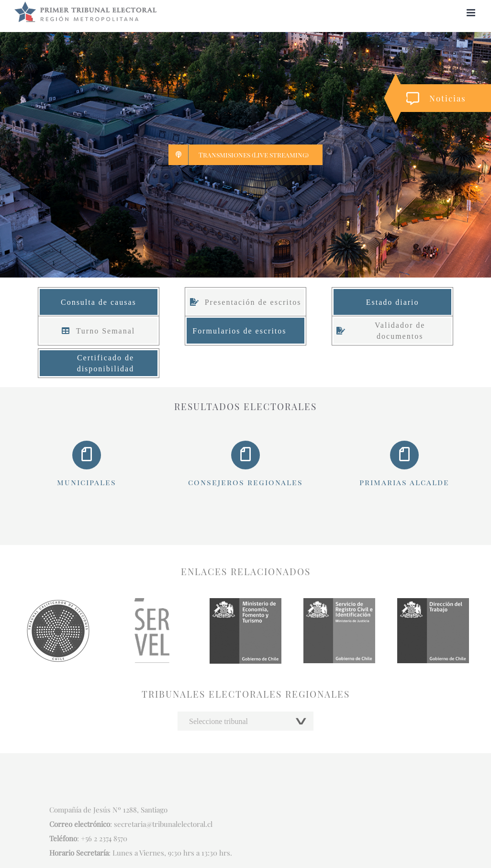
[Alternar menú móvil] (472, 13)
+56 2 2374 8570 (104, 838)
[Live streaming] (245, 155)
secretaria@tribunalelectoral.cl (163, 824)
